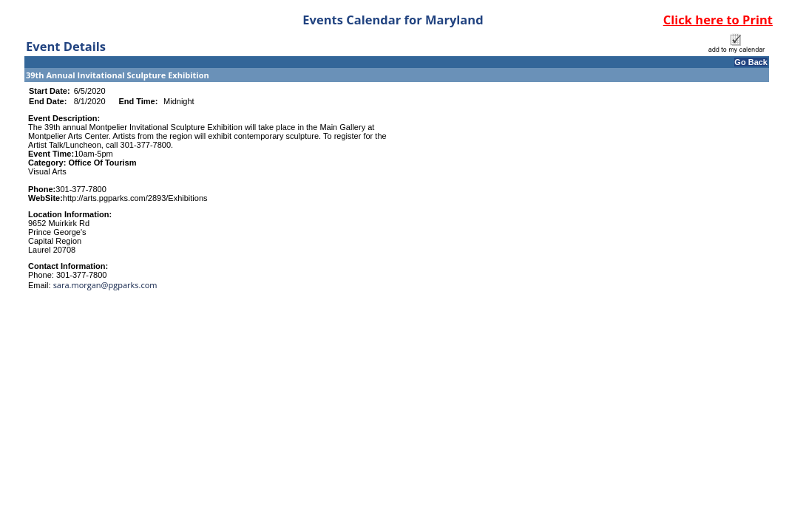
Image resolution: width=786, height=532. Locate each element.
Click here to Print (718, 20)
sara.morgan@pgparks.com (105, 285)
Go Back (751, 62)
